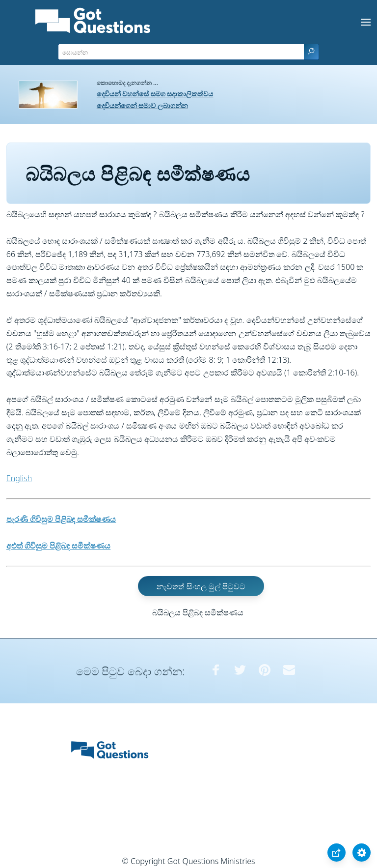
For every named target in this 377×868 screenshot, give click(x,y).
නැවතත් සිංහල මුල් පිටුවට (201, 586)
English (19, 478)
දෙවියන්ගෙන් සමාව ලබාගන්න (142, 105)
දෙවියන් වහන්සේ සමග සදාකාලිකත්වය (155, 94)
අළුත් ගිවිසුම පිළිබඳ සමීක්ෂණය (58, 546)
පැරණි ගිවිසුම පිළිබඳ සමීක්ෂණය (61, 519)
